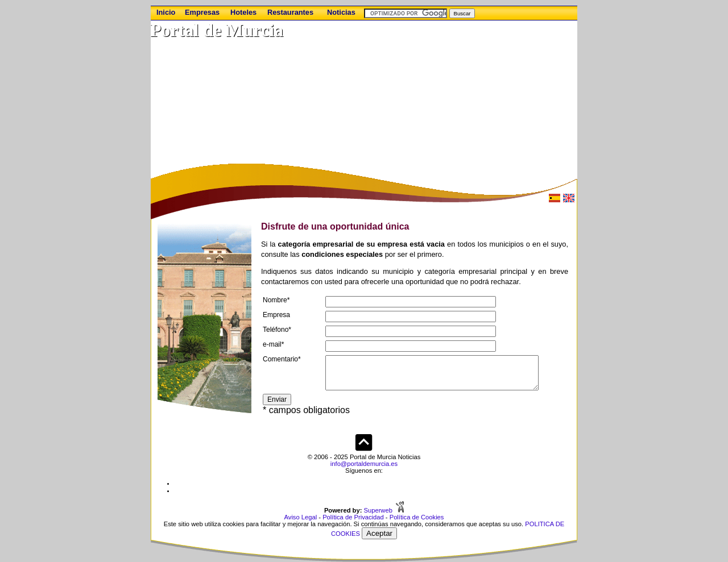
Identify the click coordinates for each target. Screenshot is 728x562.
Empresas (202, 12)
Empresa (276, 315)
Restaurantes (290, 12)
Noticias (341, 12)
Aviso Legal (301, 517)
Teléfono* (277, 330)
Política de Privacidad (353, 517)
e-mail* (273, 344)
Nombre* (276, 300)
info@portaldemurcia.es (364, 464)
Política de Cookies (417, 517)
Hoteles (243, 12)
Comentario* (282, 359)
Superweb (378, 510)
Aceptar (379, 533)
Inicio (166, 12)
